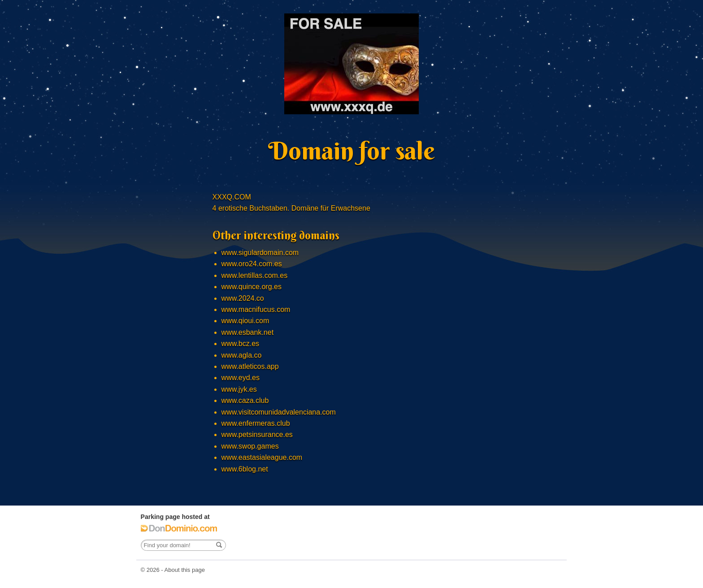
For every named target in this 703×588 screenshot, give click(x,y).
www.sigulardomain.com (260, 253)
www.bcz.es (240, 344)
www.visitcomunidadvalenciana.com (279, 412)
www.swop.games (250, 446)
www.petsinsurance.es (257, 435)
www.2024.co (243, 298)
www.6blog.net (245, 469)
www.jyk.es (239, 389)
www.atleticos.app (250, 366)
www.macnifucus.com (256, 309)
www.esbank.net (248, 332)
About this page (185, 570)
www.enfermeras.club (256, 423)
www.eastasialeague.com (262, 457)
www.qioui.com (245, 321)
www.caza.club (245, 400)
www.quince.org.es (252, 287)
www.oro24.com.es (252, 264)
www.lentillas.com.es (255, 275)
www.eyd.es (241, 378)
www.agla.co (242, 355)
